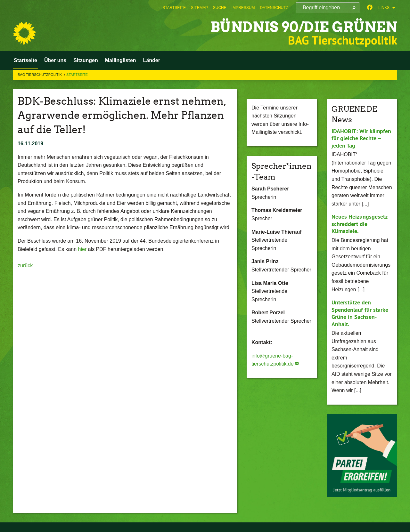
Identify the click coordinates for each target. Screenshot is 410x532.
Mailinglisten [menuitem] (121, 60)
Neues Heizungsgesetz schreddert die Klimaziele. (359, 224)
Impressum (243, 8)
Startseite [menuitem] (25, 60)
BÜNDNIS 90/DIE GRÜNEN (304, 27)
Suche (220, 8)
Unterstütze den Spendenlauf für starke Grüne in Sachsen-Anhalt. (360, 313)
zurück (25, 266)
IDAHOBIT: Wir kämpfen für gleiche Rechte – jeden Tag (361, 138)
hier (83, 249)
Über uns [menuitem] (55, 60)
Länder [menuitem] (152, 60)
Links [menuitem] (384, 8)
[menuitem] (174, 8)
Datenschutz (274, 8)
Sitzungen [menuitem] (86, 60)
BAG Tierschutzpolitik (40, 75)
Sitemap (199, 8)
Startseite (174, 8)
